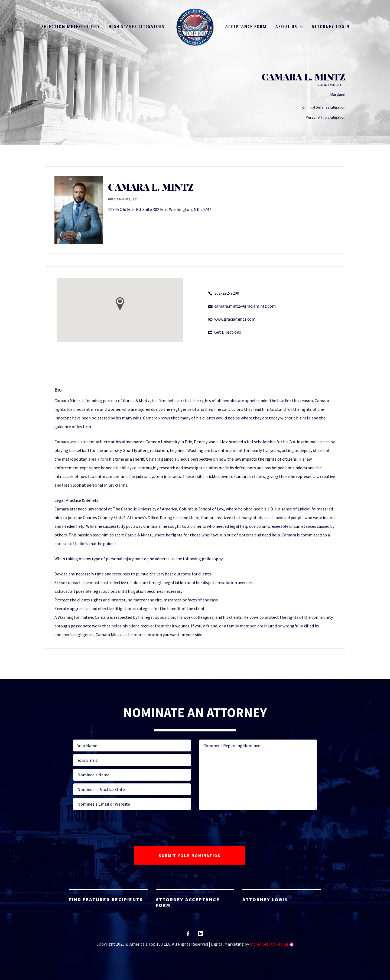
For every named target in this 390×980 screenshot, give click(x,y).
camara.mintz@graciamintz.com (245, 306)
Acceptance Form (246, 27)
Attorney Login (331, 27)
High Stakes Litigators (137, 27)
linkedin (201, 935)
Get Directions (228, 332)
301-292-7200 (227, 293)
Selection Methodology (71, 27)
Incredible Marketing (269, 944)
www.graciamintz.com (235, 319)
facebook (188, 935)
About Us (286, 27)
